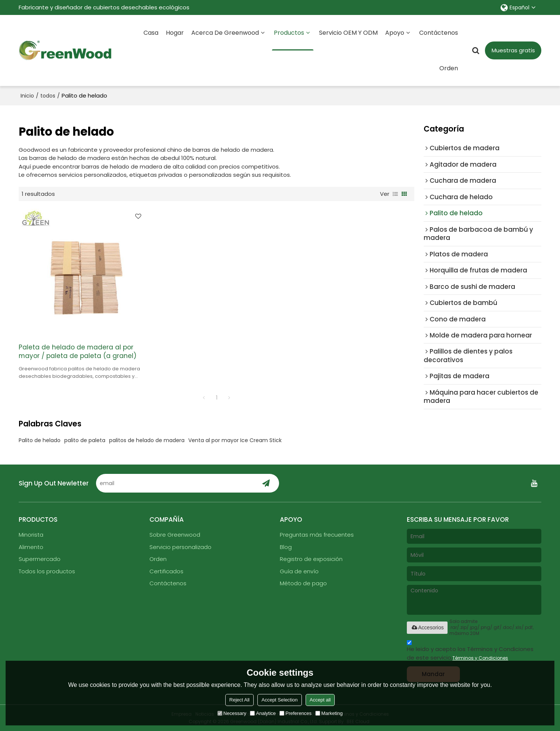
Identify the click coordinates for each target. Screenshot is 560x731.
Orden (449, 68)
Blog (286, 547)
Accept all (320, 700)
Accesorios (427, 627)
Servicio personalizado (180, 547)
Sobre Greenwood (175, 535)
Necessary (232, 713)
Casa (151, 33)
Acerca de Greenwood (225, 33)
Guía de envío (299, 571)
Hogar (175, 33)
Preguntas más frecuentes (317, 535)
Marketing (329, 713)
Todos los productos (47, 571)
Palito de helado (40, 440)
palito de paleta (85, 440)
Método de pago (303, 583)
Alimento (31, 547)
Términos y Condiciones (480, 658)
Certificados (166, 571)
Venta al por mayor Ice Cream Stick (235, 440)
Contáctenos (439, 33)
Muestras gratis (513, 50)
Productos (293, 39)
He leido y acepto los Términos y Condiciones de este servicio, (470, 651)
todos (48, 96)
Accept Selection (280, 700)
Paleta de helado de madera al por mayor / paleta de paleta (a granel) (78, 352)
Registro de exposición (311, 559)
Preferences (296, 713)
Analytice (263, 713)
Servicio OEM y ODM (348, 33)
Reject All (239, 700)
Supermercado (40, 559)
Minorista (31, 535)
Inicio (27, 96)
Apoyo (395, 33)
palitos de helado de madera (147, 440)
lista (395, 194)
